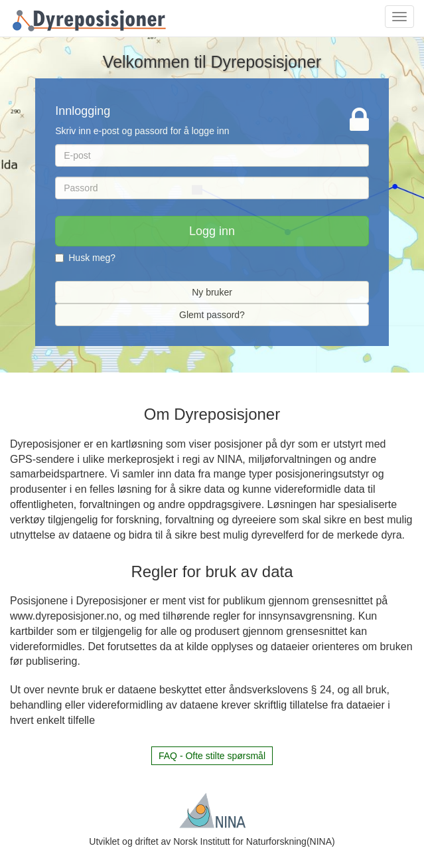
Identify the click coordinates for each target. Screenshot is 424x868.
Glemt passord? (212, 315)
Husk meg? (85, 258)
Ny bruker (212, 292)
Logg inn (212, 231)
